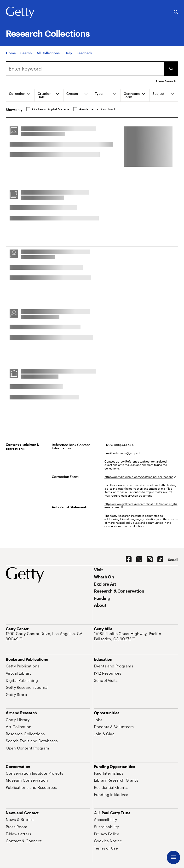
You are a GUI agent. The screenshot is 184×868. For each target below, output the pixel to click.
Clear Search (166, 81)
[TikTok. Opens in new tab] (160, 559)
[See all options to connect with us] (173, 560)
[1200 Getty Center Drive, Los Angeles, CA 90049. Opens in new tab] (48, 636)
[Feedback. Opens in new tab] (84, 53)
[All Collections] (48, 53)
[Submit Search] (171, 69)
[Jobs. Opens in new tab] (98, 720)
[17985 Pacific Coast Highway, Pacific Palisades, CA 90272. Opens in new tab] (136, 636)
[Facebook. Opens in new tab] (129, 559)
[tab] (20, 95)
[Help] (68, 53)
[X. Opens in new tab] (139, 559)
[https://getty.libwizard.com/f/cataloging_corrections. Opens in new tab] (140, 477)
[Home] (11, 53)
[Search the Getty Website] (176, 12)
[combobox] (85, 69)
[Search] (26, 53)
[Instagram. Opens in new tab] (150, 559)
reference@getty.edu (127, 453)
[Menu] (173, 857)
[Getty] (20, 13)
